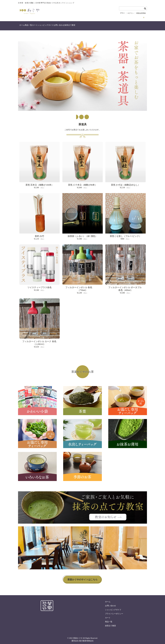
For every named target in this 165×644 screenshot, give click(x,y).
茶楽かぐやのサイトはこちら (82, 578)
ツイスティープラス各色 (40, 286)
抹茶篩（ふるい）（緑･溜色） (82, 235)
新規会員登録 (141, 13)
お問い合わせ (82, 26)
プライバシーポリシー (114, 612)
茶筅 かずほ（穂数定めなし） (125, 183)
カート (47, 26)
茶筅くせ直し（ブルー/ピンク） (125, 235)
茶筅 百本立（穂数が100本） (39, 183)
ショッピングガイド (63, 26)
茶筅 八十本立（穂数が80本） (83, 183)
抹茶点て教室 (98, 26)
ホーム (23, 26)
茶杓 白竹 (39, 235)
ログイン (131, 13)
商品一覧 (35, 26)
